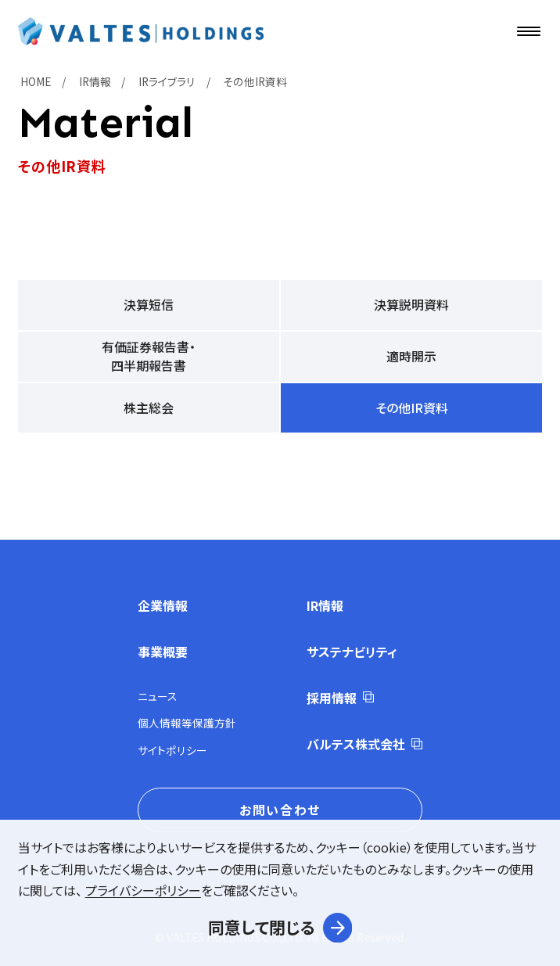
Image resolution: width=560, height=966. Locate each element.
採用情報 (332, 698)
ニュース (158, 696)
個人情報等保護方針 (187, 723)
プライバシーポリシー (143, 890)
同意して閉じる (262, 927)
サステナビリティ (352, 652)
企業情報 (163, 605)
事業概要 (163, 652)
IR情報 (325, 605)
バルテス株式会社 (356, 744)
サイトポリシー (172, 750)
